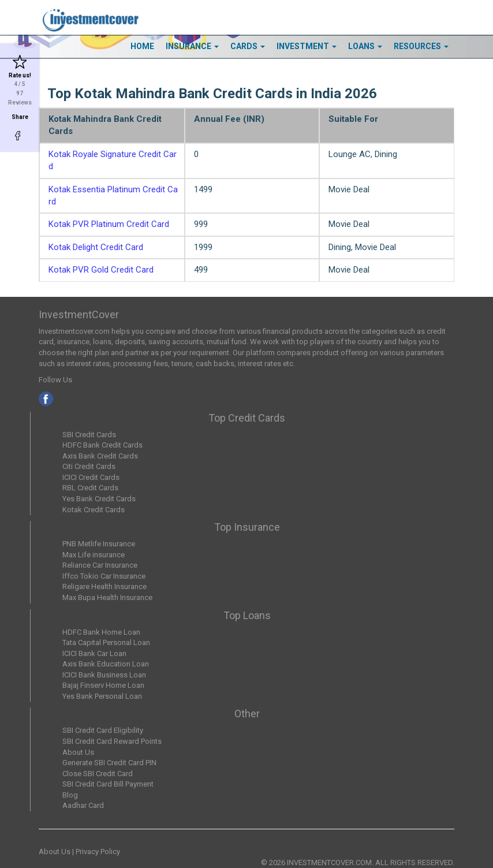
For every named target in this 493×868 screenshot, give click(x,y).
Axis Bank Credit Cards (100, 456)
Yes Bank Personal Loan (102, 696)
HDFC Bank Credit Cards (102, 445)
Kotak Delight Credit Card (96, 247)
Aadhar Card (83, 805)
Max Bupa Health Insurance (107, 597)
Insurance (192, 46)
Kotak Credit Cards (94, 510)
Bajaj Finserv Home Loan (103, 685)
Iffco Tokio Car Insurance (104, 576)
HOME (142, 46)
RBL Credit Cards (90, 488)
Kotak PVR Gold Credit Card (101, 270)
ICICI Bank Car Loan (94, 653)
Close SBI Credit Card (98, 774)
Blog (70, 795)
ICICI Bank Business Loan (104, 675)
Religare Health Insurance (104, 586)
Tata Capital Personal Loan (106, 642)
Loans (365, 46)
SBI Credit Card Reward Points (112, 741)
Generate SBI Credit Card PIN (109, 763)
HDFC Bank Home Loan (101, 632)
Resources (421, 46)
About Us (78, 752)
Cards (248, 46)
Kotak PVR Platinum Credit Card (109, 224)
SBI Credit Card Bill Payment (108, 784)
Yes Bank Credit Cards (99, 499)
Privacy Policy (98, 852)
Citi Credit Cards (89, 466)
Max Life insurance (94, 555)
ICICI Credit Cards (91, 477)
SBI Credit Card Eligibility (103, 730)
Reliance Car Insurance (100, 565)
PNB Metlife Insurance (99, 544)
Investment (307, 46)
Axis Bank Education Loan (106, 664)
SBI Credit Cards (89, 435)
